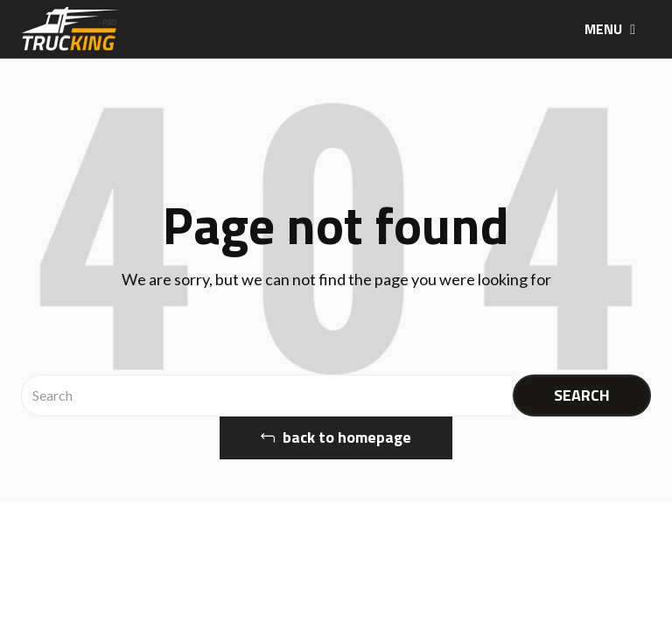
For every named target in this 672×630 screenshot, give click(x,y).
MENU (610, 29)
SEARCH (582, 395)
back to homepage (336, 437)
